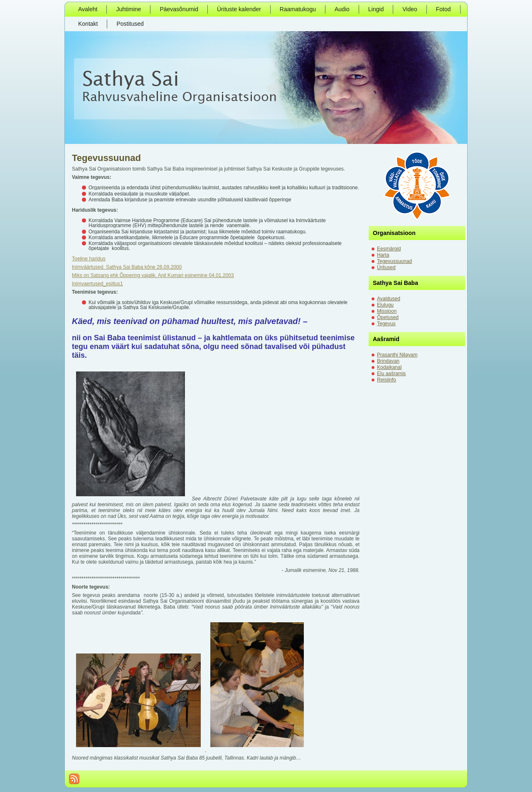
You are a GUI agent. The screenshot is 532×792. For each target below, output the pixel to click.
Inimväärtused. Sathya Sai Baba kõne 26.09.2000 (127, 267)
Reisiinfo (387, 380)
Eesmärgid (389, 249)
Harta (383, 255)
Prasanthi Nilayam (397, 355)
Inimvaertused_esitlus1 (97, 284)
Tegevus (386, 324)
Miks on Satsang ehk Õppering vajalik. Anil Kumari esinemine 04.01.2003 (153, 275)
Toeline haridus (89, 259)
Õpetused (388, 317)
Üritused (386, 267)
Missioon (387, 311)
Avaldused (389, 299)
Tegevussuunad (106, 158)
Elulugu (385, 305)
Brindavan (388, 361)
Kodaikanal (389, 367)
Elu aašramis (391, 374)
